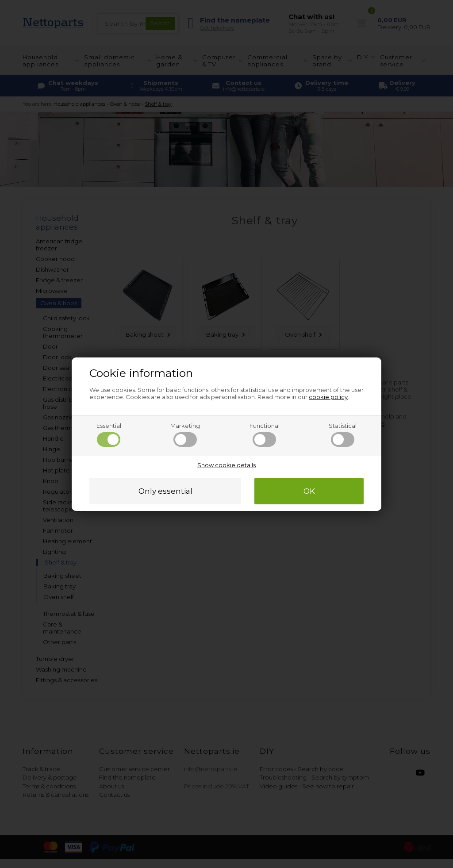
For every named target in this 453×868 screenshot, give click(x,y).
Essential (109, 434)
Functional (265, 434)
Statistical (343, 434)
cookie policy (328, 397)
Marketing (185, 434)
